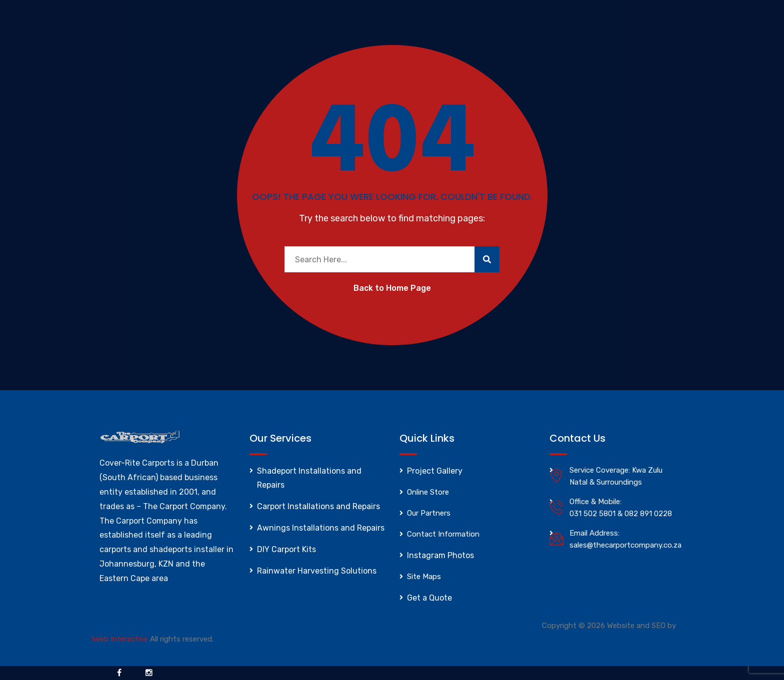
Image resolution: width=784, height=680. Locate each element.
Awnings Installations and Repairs (321, 528)
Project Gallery (435, 471)
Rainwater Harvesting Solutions (317, 571)
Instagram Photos (440, 555)
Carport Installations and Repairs (318, 506)
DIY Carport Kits (286, 549)
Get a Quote (429, 598)
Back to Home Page (392, 288)
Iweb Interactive (120, 639)
